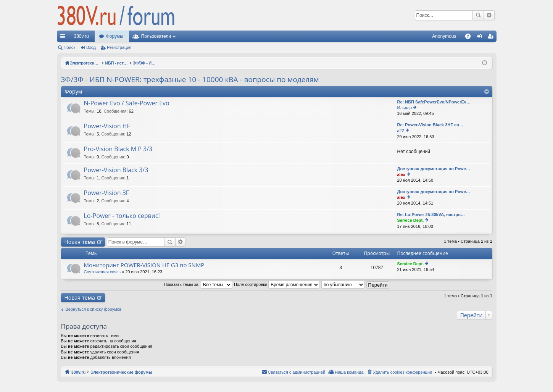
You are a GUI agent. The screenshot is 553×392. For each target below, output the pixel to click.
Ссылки (64, 38)
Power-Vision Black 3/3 (116, 170)
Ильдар (405, 108)
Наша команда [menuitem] (349, 372)
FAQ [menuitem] (470, 38)
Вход (91, 47)
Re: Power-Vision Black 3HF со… (430, 125)
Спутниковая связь (102, 272)
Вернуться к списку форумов (94, 309)
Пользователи (156, 36)
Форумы (115, 36)
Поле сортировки (277, 284)
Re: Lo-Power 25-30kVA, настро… (431, 215)
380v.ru (81, 36)
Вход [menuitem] (481, 38)
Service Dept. (411, 220)
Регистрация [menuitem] (492, 38)
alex (401, 174)
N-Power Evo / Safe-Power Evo (127, 103)
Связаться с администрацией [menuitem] (297, 372)
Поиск (478, 15)
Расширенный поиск (489, 15)
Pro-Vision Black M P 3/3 (118, 149)
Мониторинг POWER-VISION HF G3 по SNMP (144, 265)
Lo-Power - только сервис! (122, 216)
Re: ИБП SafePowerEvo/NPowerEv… (434, 102)
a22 (401, 131)
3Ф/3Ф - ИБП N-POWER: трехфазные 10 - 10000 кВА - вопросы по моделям (190, 79)
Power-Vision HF (107, 126)
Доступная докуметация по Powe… (434, 169)
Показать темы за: (198, 284)
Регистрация (119, 47)
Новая (80, 242)
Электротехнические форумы (121, 372)
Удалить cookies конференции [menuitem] (403, 372)
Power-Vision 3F (107, 193)
